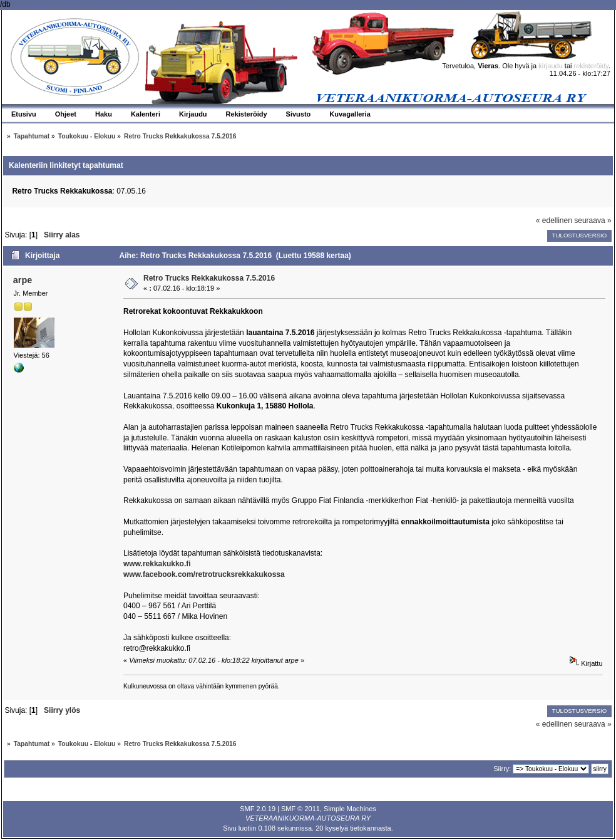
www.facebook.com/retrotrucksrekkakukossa (204, 574)
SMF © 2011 (300, 809)
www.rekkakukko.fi (157, 564)
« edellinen (554, 220)
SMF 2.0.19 (258, 809)
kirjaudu (551, 66)
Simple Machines (350, 809)
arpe (23, 280)
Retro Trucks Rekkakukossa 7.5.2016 (209, 278)
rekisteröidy (591, 66)
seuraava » (593, 220)
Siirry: (502, 769)
